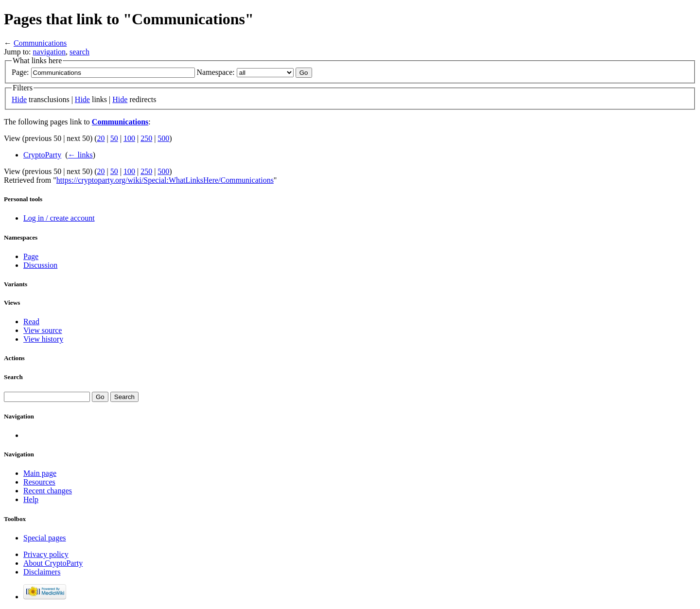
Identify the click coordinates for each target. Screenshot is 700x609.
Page (31, 256)
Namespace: (216, 72)
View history (43, 339)
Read (31, 322)
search (79, 52)
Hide (19, 99)
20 (101, 138)
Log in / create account (59, 218)
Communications (40, 43)
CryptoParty (42, 155)
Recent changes (48, 491)
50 (114, 138)
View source (43, 330)
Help (31, 499)
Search (13, 377)
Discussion (40, 265)
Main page (40, 473)
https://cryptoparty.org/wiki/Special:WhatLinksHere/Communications (165, 180)
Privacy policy (46, 554)
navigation (50, 52)
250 (146, 138)
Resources (39, 482)
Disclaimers (42, 572)
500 (163, 138)
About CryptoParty (53, 563)
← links (80, 155)
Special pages (45, 538)
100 (129, 138)
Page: (20, 72)
